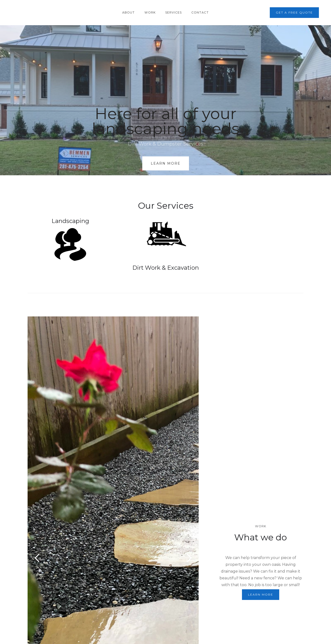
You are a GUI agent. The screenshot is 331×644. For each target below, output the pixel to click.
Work (150, 12)
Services (173, 12)
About (128, 12)
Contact (200, 12)
